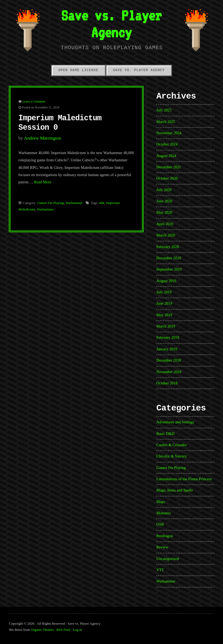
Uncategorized (168, 559)
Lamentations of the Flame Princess (184, 479)
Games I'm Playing (51, 203)
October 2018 (167, 383)
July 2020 (164, 190)
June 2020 (164, 201)
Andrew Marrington (43, 138)
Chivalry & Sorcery (172, 456)
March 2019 (166, 326)
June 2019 (164, 303)
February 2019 (168, 337)
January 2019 (167, 349)
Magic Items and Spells (175, 490)
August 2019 (166, 281)
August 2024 (166, 156)
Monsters (164, 513)
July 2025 (164, 110)
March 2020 (166, 235)
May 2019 (164, 315)
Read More (43, 182)
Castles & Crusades (172, 445)
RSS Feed (63, 630)
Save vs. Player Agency (111, 23)
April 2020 (165, 224)
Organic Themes (42, 630)
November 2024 (169, 133)
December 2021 (169, 167)
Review (162, 547)
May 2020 (164, 212)
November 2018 (169, 372)
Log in (77, 630)
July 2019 (164, 292)
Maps (161, 502)
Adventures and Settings (175, 422)
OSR (160, 524)
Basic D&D (166, 434)
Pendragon (165, 536)
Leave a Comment (34, 101)
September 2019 (169, 269)
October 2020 (167, 178)
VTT (160, 570)
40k (102, 203)
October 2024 (167, 144)
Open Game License (78, 70)
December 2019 (169, 258)
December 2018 (169, 360)
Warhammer (74, 203)
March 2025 (166, 122)
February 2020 (168, 247)
